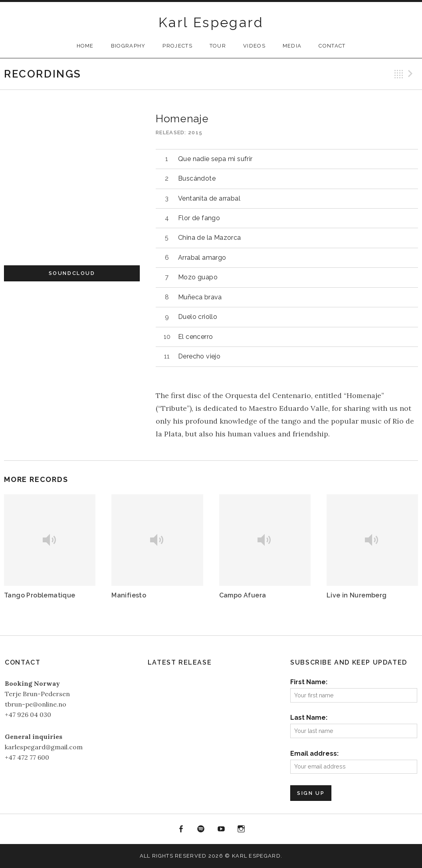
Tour (218, 46)
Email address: (314, 754)
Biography (128, 46)
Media (292, 46)
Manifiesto (129, 595)
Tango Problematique (40, 595)
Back (399, 74)
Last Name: (309, 718)
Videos (254, 46)
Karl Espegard (211, 22)
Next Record (412, 74)
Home (85, 46)
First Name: (309, 682)
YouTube (221, 829)
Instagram (242, 829)
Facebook (181, 829)
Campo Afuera (243, 595)
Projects (177, 46)
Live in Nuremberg (357, 595)
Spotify (201, 829)
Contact (332, 46)
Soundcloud (72, 273)
